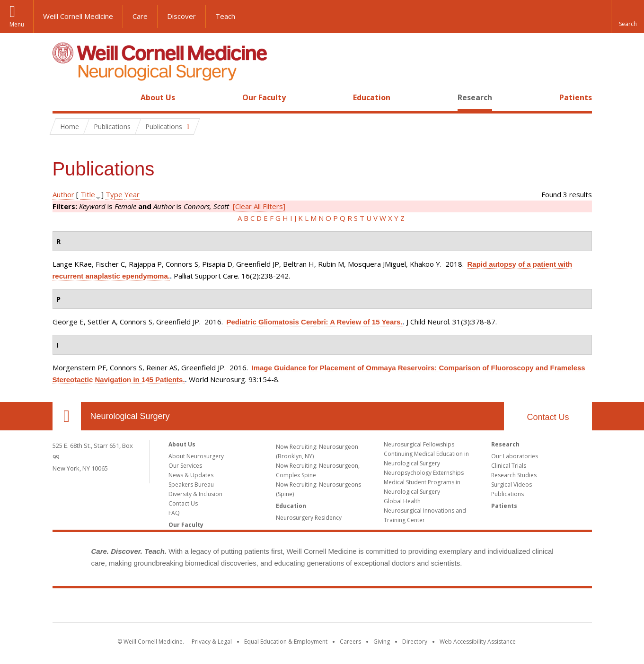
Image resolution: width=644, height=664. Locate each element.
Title (88, 194)
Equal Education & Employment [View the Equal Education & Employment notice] (286, 642)
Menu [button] (17, 24)
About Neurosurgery (196, 456)
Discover (181, 16)
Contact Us (548, 417)
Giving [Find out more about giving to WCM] (382, 642)
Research (475, 97)
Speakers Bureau (191, 485)
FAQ (174, 513)
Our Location (67, 416)
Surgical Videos (512, 485)
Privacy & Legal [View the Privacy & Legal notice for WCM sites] (212, 642)
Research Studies (514, 475)
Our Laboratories (515, 456)
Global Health (402, 501)
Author (63, 194)
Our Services (185, 466)
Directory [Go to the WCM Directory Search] (415, 642)
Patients (576, 97)
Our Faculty (264, 97)
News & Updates (191, 475)
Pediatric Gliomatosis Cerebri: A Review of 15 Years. (315, 322)
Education (372, 97)
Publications (507, 494)
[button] (627, 17)
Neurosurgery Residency (309, 518)
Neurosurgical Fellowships (419, 444)
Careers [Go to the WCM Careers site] (350, 642)
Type (114, 194)
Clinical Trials (509, 466)
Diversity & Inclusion (195, 494)
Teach (225, 16)
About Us (158, 97)
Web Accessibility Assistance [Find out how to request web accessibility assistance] (478, 642)
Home (63, 97)
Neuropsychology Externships (424, 473)
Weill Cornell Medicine (78, 16)
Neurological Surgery (130, 416)
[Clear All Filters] (259, 206)
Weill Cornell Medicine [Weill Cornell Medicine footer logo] (322, 607)
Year (132, 194)
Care (140, 16)
